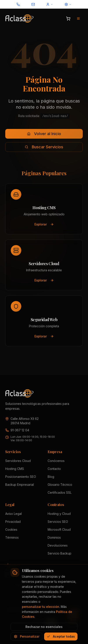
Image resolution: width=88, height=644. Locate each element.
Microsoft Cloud (59, 530)
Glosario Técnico (60, 485)
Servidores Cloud (18, 461)
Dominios (54, 537)
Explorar (44, 223)
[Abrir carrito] (68, 19)
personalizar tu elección (41, 607)
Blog (51, 477)
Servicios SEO (58, 522)
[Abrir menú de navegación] (78, 19)
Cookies (11, 530)
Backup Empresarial (20, 485)
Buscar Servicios (44, 147)
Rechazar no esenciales (44, 627)
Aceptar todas (61, 636)
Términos (12, 537)
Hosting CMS (15, 469)
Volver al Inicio (44, 134)
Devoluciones (58, 545)
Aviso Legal (13, 514)
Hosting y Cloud (59, 514)
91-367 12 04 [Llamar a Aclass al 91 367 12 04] (20, 430)
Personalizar (27, 636)
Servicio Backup (59, 553)
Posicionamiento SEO (21, 477)
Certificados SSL (60, 492)
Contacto (54, 469)
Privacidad (13, 522)
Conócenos (56, 461)
